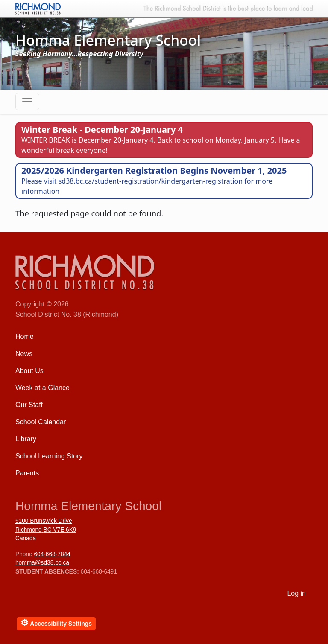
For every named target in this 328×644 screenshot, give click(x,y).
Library (26, 439)
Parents (27, 473)
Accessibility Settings (56, 622)
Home (25, 337)
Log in (296, 593)
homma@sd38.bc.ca (42, 563)
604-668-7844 (52, 554)
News (24, 354)
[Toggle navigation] (27, 102)
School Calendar (41, 422)
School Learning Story (49, 456)
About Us (29, 371)
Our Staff (29, 405)
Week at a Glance (42, 388)
